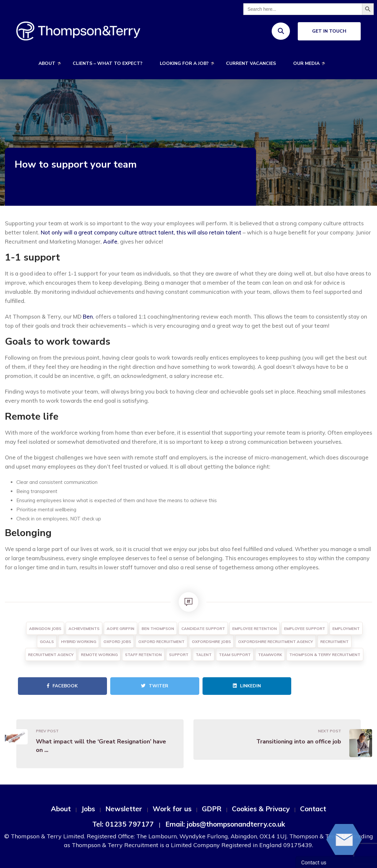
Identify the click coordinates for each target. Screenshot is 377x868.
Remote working (99, 655)
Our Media (306, 63)
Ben (88, 316)
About (47, 63)
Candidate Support (203, 629)
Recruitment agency (51, 655)
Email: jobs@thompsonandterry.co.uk (225, 824)
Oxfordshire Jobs (211, 642)
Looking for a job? (184, 63)
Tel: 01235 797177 (123, 824)
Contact (313, 809)
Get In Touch (329, 31)
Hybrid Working (79, 642)
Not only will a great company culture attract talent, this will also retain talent (141, 232)
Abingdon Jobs (45, 629)
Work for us (172, 809)
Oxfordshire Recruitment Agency (276, 642)
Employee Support (305, 629)
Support (179, 655)
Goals (47, 642)
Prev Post (47, 731)
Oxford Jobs (117, 642)
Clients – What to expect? (108, 63)
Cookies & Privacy (261, 809)
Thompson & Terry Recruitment (325, 655)
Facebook (62, 686)
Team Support (235, 655)
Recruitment (334, 642)
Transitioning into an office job (299, 741)
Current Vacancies (251, 63)
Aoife (110, 241)
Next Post (330, 731)
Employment (346, 629)
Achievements (84, 629)
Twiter (155, 686)
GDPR (212, 809)
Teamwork (270, 655)
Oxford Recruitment (161, 642)
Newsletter (124, 809)
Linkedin (247, 686)
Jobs (88, 809)
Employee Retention (255, 629)
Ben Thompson (158, 629)
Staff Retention (143, 655)
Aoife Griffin (121, 629)
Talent (204, 655)
